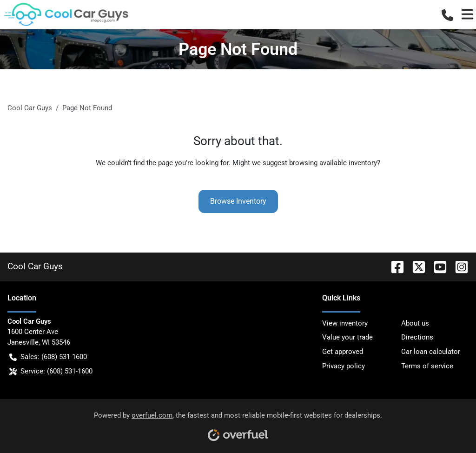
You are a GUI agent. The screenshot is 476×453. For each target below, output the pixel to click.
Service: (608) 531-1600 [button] (51, 371)
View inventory (345, 323)
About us (415, 323)
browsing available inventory (333, 163)
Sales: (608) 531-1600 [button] (48, 357)
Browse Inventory (238, 201)
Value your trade (347, 337)
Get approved (343, 352)
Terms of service (427, 366)
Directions (417, 337)
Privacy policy (344, 366)
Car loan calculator (431, 352)
